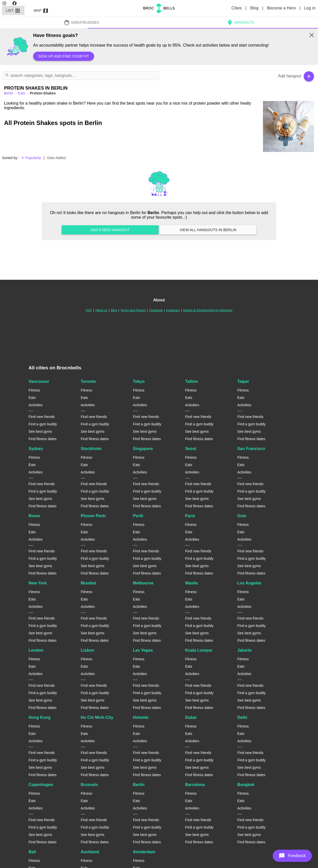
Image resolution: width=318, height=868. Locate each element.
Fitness (34, 390)
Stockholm (91, 449)
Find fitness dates (43, 439)
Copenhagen (41, 785)
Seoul (191, 449)
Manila (191, 583)
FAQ (89, 310)
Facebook (156, 310)
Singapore (143, 449)
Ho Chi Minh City (97, 717)
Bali (32, 852)
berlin (9, 93)
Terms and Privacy (133, 310)
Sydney (36, 449)
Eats (22, 93)
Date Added (56, 158)
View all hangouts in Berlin (208, 230)
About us (101, 310)
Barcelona (195, 785)
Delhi (242, 717)
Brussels (89, 785)
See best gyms (40, 431)
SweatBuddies (82, 22)
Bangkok (246, 785)
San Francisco (251, 449)
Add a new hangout (110, 230)
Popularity (31, 158)
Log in (310, 8)
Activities (36, 405)
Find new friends (42, 417)
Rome (34, 516)
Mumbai (88, 583)
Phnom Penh (93, 516)
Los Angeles (249, 583)
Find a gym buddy (43, 424)
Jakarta (244, 650)
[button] (292, 856)
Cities (237, 8)
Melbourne (143, 583)
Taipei (243, 381)
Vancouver (39, 381)
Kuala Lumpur (199, 650)
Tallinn (191, 381)
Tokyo (139, 381)
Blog (255, 8)
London (36, 650)
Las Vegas (143, 650)
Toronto (88, 381)
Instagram (173, 310)
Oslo (242, 516)
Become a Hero (282, 8)
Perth (138, 516)
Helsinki (141, 717)
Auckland (90, 852)
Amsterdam (144, 852)
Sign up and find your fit (64, 56)
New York (38, 583)
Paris (190, 516)
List (13, 10)
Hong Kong (39, 717)
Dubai (191, 717)
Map (41, 10)
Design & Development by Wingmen (208, 310)
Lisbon (87, 650)
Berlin (139, 785)
